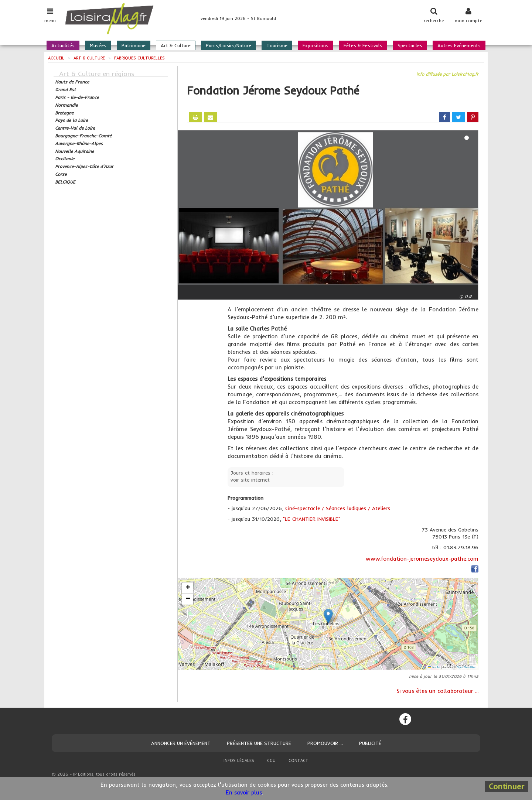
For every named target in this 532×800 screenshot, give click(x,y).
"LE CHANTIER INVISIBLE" (312, 519)
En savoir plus (244, 792)
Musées (98, 45)
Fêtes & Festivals (363, 45)
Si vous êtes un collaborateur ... (437, 691)
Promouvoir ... (325, 743)
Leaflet (434, 667)
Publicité (370, 743)
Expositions (316, 45)
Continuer (507, 786)
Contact (299, 760)
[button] (328, 616)
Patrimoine (134, 45)
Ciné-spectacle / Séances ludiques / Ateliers (338, 508)
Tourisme (277, 45)
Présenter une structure (259, 743)
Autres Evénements (459, 45)
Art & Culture (176, 45)
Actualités (63, 45)
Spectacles (410, 45)
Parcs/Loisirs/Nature (229, 45)
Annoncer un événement (181, 743)
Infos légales (239, 760)
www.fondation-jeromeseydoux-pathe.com (422, 559)
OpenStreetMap (466, 667)
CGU (271, 760)
